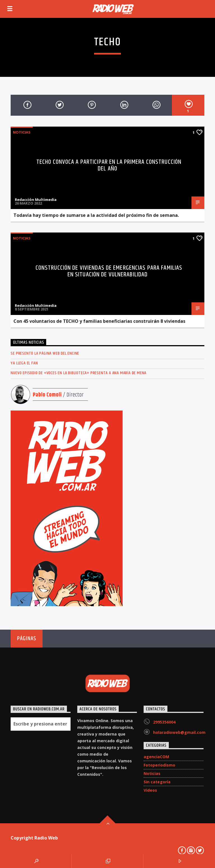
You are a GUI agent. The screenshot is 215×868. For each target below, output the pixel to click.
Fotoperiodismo (159, 765)
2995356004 (164, 722)
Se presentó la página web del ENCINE (45, 353)
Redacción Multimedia (36, 200)
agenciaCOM (156, 757)
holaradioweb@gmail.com (179, 732)
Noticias (22, 132)
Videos (150, 790)
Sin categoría (157, 782)
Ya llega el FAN (24, 363)
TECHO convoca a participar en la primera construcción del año (109, 165)
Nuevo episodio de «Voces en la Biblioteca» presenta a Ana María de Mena (79, 373)
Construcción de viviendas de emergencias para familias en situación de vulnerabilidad (109, 271)
